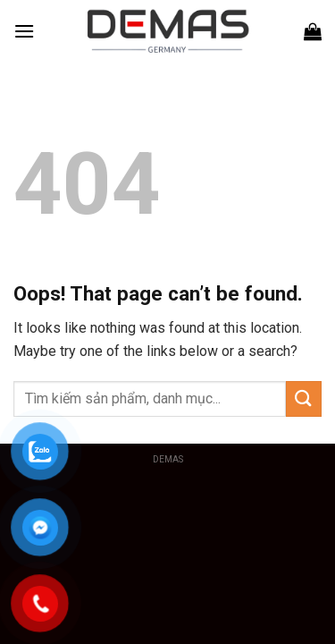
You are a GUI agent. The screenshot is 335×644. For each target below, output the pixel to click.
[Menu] (24, 31)
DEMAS (168, 459)
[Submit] (304, 398)
